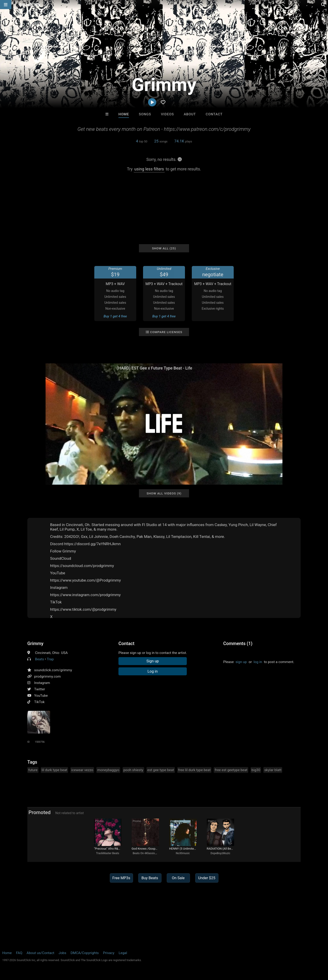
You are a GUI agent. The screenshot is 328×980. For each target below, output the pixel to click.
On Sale (178, 878)
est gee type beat (161, 770)
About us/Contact (40, 953)
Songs (145, 114)
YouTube (41, 696)
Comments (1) (238, 643)
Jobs (62, 953)
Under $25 (207, 878)
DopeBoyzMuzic (220, 853)
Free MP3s (121, 878)
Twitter (40, 689)
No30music (183, 853)
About (190, 114)
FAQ (19, 953)
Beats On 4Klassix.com (147, 853)
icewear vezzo (82, 770)
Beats (40, 659)
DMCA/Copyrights (85, 953)
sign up (241, 662)
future (33, 770)
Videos (168, 114)
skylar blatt (273, 770)
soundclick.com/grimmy (53, 670)
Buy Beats (150, 878)
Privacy (109, 953)
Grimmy (35, 643)
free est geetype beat (231, 770)
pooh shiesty (133, 770)
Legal (123, 953)
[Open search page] (323, 5)
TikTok (39, 702)
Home (124, 114)
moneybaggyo (108, 770)
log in (258, 662)
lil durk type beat (54, 770)
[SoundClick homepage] (30, 5)
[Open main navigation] (6, 5)
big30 (256, 770)
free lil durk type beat (194, 770)
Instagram (42, 683)
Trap (50, 659)
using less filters (149, 169)
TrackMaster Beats (108, 853)
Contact (214, 114)
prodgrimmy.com (47, 676)
